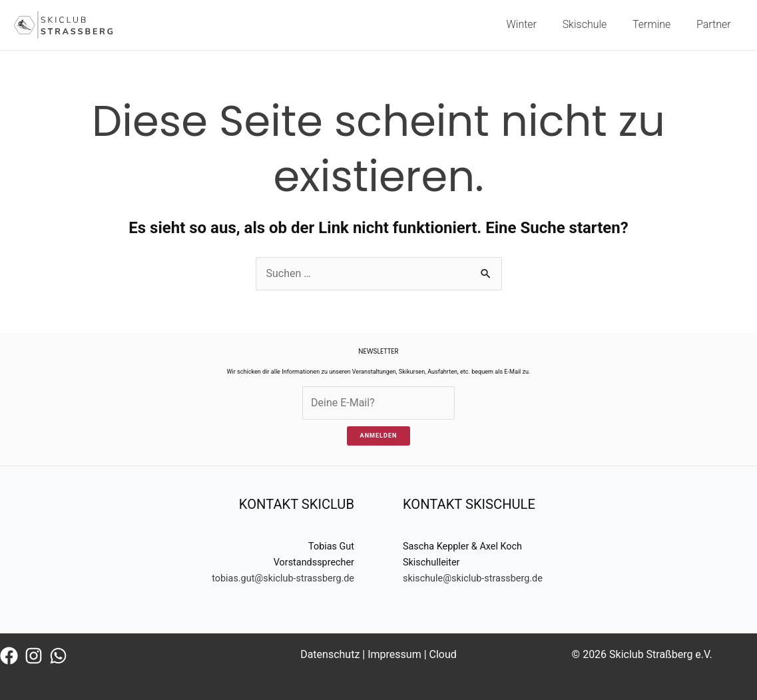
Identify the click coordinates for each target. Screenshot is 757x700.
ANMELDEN (379, 436)
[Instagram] (34, 656)
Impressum (394, 654)
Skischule (596, 24)
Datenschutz (330, 654)
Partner (716, 24)
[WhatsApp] (58, 656)
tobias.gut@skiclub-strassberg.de (283, 578)
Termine (658, 24)
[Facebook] (9, 656)
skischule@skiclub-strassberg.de (473, 578)
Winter (537, 24)
